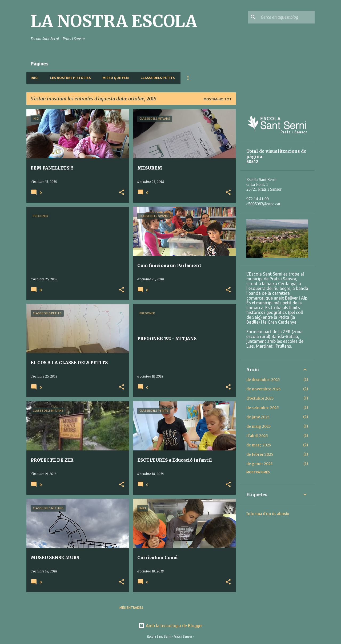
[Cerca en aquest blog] (287, 17)
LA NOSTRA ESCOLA (114, 21)
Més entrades (131, 608)
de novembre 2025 (264, 389)
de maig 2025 (259, 426)
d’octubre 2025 (260, 398)
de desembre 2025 (263, 380)
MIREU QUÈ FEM (116, 78)
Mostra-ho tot (218, 99)
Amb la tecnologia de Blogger (171, 626)
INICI (35, 78)
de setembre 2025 (263, 408)
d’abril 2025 (257, 436)
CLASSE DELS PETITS (158, 78)
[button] (122, 193)
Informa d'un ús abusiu (268, 514)
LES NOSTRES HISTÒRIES (70, 78)
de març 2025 (259, 445)
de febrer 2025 (260, 454)
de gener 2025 (260, 464)
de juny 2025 (258, 417)
